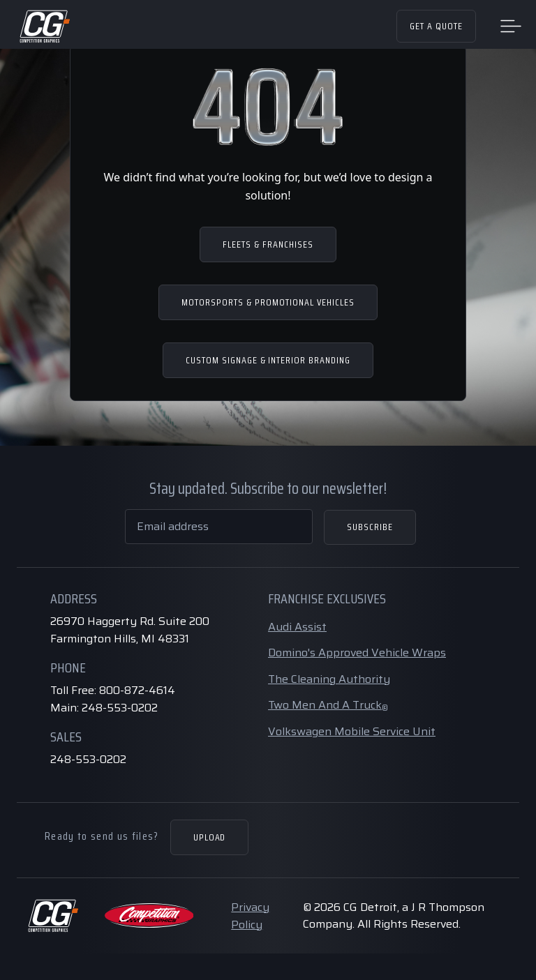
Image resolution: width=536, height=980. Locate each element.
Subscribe (370, 527)
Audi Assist (297, 627)
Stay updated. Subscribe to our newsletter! (268, 488)
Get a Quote (436, 26)
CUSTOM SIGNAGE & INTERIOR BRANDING (268, 360)
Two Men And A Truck (328, 705)
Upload (210, 837)
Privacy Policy (250, 916)
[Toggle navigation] (511, 25)
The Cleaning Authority (329, 679)
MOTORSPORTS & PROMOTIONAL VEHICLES (268, 302)
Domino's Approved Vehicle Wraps (357, 653)
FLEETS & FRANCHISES (268, 244)
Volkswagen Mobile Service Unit (352, 731)
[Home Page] (44, 27)
